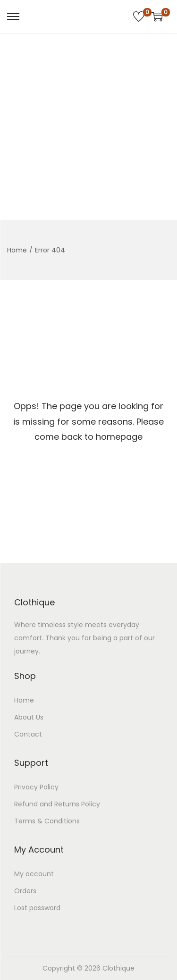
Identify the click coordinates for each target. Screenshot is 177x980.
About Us (29, 717)
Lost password (37, 908)
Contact (28, 734)
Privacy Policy (36, 787)
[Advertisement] (88, 127)
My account (34, 874)
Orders (25, 891)
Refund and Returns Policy (57, 804)
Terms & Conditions (47, 821)
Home (17, 250)
